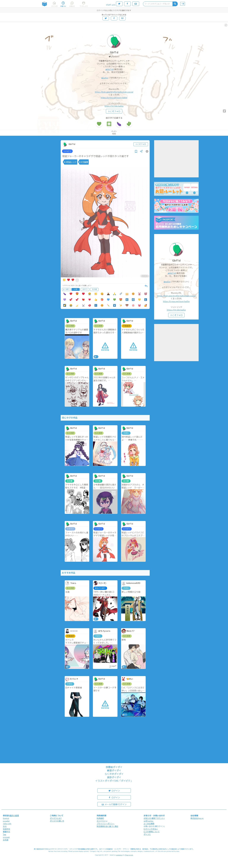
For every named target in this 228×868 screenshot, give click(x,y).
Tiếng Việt (7, 824)
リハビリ (67, 151)
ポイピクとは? (56, 818)
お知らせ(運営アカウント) (154, 818)
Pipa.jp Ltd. (129, 855)
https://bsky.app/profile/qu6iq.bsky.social (114, 92)
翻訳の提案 (14, 816)
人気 (76, 289)
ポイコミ (147, 834)
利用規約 (100, 818)
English (6, 818)
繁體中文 (7, 832)
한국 (5, 826)
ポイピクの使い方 (57, 821)
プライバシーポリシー (106, 824)
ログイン (114, 790)
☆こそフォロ (114, 111)
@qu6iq (105, 78)
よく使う (66, 289)
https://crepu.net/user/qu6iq (114, 98)
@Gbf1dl (109, 69)
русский (6, 837)
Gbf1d (114, 52)
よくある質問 (149, 824)
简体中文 (7, 829)
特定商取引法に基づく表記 (107, 826)
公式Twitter (149, 821)
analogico (119, 855)
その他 (94, 289)
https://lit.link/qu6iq (114, 106)
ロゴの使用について (152, 832)
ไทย (5, 834)
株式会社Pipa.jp (197, 818)
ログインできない (151, 829)
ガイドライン (102, 821)
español (6, 821)
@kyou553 (115, 57)
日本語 (6, 840)
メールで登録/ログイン (114, 804)
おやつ (85, 289)
